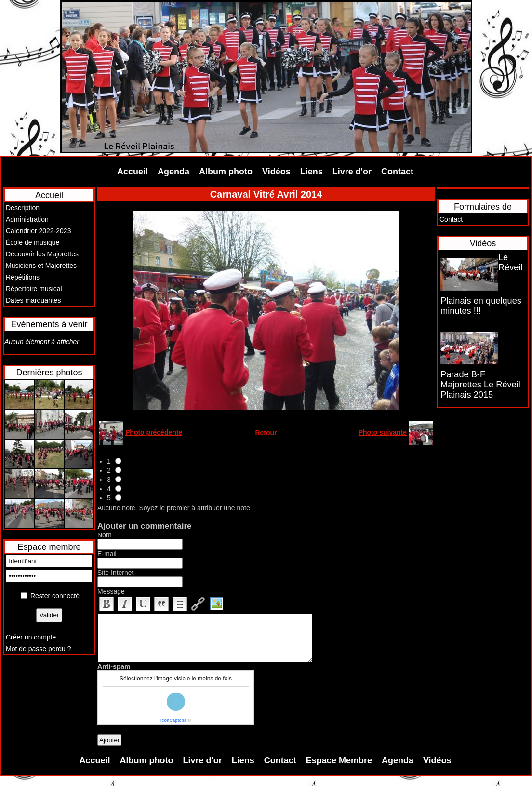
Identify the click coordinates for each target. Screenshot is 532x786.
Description (23, 208)
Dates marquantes (33, 300)
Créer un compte (31, 637)
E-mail (107, 554)
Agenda (173, 172)
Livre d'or (352, 172)
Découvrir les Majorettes (42, 254)
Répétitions (23, 277)
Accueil (133, 172)
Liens (312, 172)
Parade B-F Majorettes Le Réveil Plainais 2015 (480, 385)
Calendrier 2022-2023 (38, 231)
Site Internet (116, 573)
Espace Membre (339, 760)
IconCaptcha (173, 720)
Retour (266, 433)
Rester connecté (55, 596)
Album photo (226, 172)
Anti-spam (114, 666)
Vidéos (276, 172)
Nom (105, 535)
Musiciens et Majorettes (41, 266)
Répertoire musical (34, 289)
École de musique (33, 242)
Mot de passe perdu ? (38, 649)
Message (111, 591)
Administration (27, 219)
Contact (397, 172)
